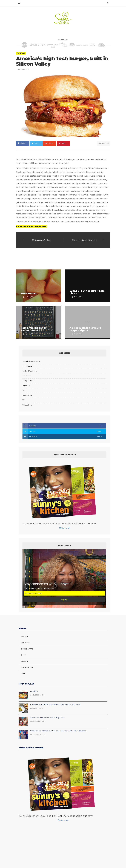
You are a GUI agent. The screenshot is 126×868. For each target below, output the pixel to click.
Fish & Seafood (27, 667)
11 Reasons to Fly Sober (42, 240)
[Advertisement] (64, 259)
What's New (27, 405)
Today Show (27, 395)
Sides (23, 655)
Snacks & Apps (27, 649)
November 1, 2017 (37, 695)
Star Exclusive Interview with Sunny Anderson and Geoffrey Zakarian (58, 731)
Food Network (28, 366)
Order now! (64, 528)
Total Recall (28, 294)
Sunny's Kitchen (28, 381)
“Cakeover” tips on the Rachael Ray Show (47, 718)
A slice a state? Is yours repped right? (85, 329)
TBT (24, 390)
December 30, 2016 (38, 735)
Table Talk (21, 53)
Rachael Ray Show (30, 371)
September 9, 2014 (38, 722)
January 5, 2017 (37, 708)
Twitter (62, 431)
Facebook (62, 426)
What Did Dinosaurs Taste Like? (87, 292)
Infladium (34, 691)
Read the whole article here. (32, 226)
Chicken (24, 637)
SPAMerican (27, 376)
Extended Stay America (31, 361)
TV (23, 400)
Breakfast (25, 643)
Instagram (62, 437)
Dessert (25, 661)
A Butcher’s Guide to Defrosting (84, 240)
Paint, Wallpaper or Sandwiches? (34, 329)
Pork (23, 673)
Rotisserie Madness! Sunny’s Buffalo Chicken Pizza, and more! (55, 704)
